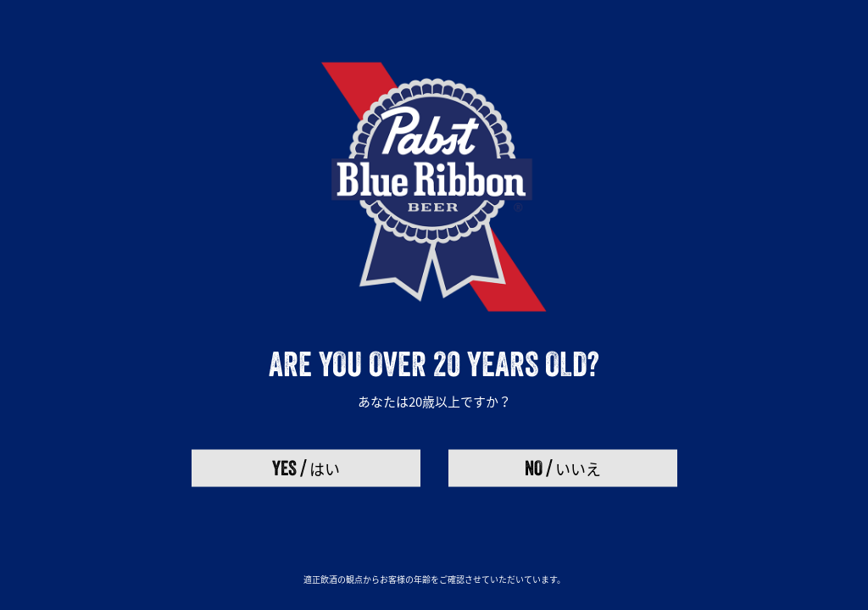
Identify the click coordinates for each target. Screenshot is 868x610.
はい (306, 467)
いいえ (563, 467)
